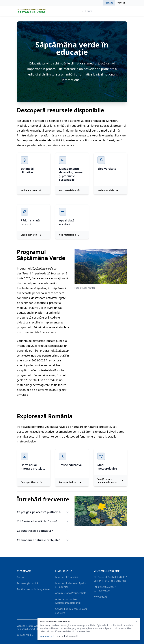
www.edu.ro (101, 597)
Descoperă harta (32, 482)
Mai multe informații (67, 636)
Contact (21, 577)
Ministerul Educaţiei (107, 571)
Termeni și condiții (27, 583)
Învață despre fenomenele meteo (110, 481)
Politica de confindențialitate (33, 589)
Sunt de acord (47, 636)
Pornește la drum (70, 482)
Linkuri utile (64, 571)
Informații (24, 571)
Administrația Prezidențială (71, 593)
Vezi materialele (31, 190)
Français (121, 3)
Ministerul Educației (67, 577)
